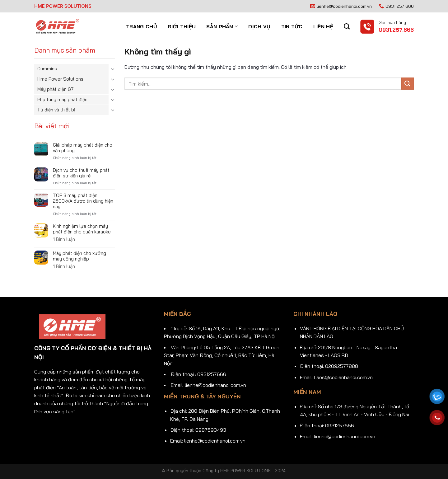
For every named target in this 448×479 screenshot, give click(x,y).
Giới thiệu (182, 26)
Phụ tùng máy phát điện (62, 99)
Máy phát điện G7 (56, 89)
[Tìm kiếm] (347, 26)
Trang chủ (142, 26)
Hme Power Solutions (60, 79)
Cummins (47, 69)
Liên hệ (323, 26)
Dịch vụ (259, 26)
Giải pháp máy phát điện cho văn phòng (83, 148)
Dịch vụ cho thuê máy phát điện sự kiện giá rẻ (81, 173)
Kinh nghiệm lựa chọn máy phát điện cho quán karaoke (82, 229)
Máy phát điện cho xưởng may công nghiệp (79, 256)
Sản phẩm (222, 26)
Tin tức (292, 26)
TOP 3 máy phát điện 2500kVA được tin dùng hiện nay (83, 201)
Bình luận (64, 239)
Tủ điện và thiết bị (56, 110)
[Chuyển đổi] (113, 69)
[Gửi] (408, 84)
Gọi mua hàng (392, 22)
